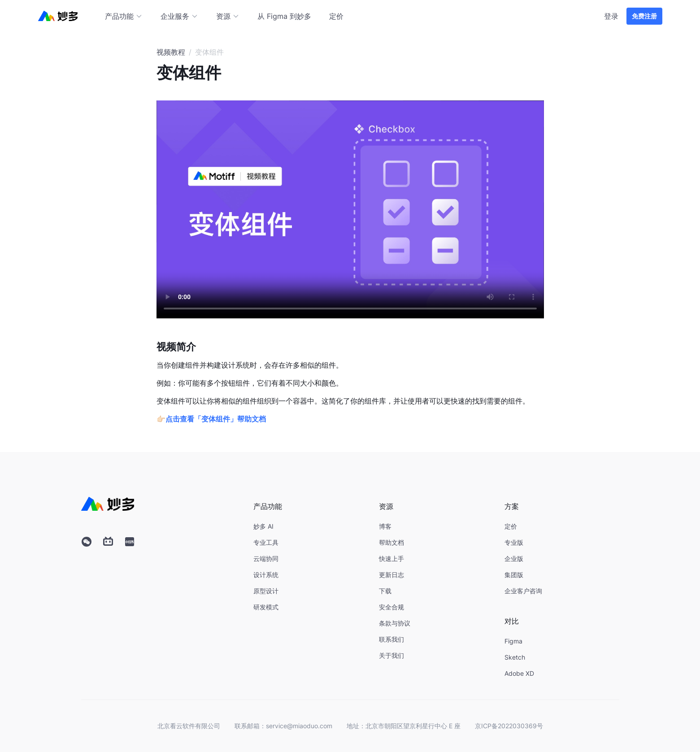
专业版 (514, 542)
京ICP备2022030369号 (509, 726)
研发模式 (266, 607)
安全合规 (391, 607)
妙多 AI (263, 526)
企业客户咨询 (523, 591)
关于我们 (391, 655)
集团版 (514, 575)
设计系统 (266, 575)
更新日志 (391, 575)
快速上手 (391, 559)
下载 (385, 591)
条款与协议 (395, 623)
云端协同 (266, 559)
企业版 (514, 559)
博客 (385, 526)
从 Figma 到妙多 (284, 16)
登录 (611, 16)
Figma (513, 641)
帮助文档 (391, 542)
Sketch (515, 657)
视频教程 (171, 52)
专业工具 (266, 542)
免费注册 (644, 16)
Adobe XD (519, 673)
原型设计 (266, 591)
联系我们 (391, 639)
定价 (336, 16)
